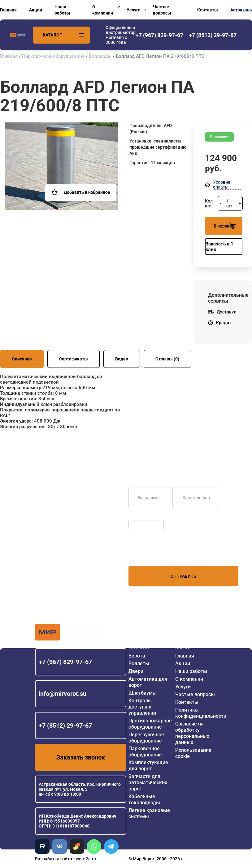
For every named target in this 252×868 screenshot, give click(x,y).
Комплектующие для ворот (148, 766)
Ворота (137, 656)
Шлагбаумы (143, 693)
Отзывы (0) (167, 359)
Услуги (134, 10)
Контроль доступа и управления (142, 707)
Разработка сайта (54, 859)
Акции (36, 10)
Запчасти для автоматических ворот (148, 783)
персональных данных (152, 554)
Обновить (140, 517)
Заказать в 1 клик (219, 247)
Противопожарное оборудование (150, 724)
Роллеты (139, 664)
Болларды (100, 56)
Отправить (183, 576)
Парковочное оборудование (53, 56)
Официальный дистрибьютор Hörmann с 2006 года (121, 35)
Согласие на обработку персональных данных (192, 733)
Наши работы (62, 10)
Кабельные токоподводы (144, 800)
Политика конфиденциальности (201, 713)
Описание (22, 359)
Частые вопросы (162, 10)
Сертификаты (74, 359)
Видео (122, 359)
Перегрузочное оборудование (146, 738)
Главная (8, 10)
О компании (103, 10)
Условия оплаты (222, 185)
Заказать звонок (81, 757)
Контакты (208, 10)
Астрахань (241, 10)
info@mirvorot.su (63, 694)
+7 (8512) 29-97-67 (65, 725)
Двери (136, 671)
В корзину (225, 226)
